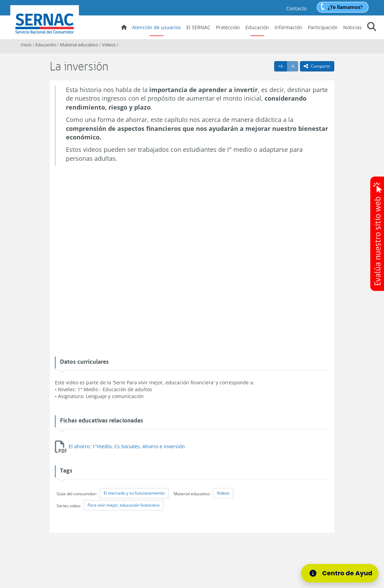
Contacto (296, 8)
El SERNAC (198, 27)
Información (288, 27)
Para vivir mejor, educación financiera (124, 505)
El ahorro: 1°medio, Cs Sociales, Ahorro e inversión (127, 446)
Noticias (352, 27)
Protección (228, 27)
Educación (257, 27)
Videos (109, 45)
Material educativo (79, 45)
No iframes (192, 259)
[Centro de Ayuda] (342, 573)
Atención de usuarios (156, 27)
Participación (323, 27)
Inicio (26, 45)
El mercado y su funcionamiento (134, 493)
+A (282, 66)
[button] (372, 28)
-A (294, 66)
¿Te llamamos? (345, 7)
